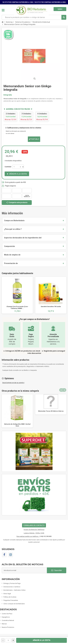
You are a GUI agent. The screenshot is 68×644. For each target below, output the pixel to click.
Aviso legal (7, 594)
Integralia (8, 95)
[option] (17, 295)
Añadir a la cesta (42, 640)
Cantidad (8, 167)
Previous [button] (61, 390)
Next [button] (65, 390)
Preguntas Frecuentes (11, 600)
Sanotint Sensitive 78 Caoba (51, 307)
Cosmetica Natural (8, 620)
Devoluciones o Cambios (12, 587)
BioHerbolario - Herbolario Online (14, 590)
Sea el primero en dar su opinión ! (13, 383)
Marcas (4, 624)
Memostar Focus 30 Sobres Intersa (51, 411)
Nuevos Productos (8, 627)
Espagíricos (6, 617)
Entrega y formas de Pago (12, 583)
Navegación (3, 10)
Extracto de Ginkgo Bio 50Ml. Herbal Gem (17, 425)
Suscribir (57, 570)
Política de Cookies (10, 597)
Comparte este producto (17, 202)
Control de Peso (7, 614)
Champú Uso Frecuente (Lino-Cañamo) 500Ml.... (17, 307)
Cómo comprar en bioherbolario (14, 604)
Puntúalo (34, 139)
